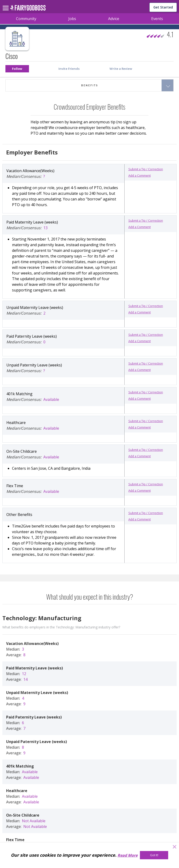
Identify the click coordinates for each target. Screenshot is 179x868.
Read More (128, 855)
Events (157, 19)
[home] (28, 9)
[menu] (6, 4)
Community (26, 19)
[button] (17, 69)
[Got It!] (154, 855)
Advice (114, 19)
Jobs (72, 19)
